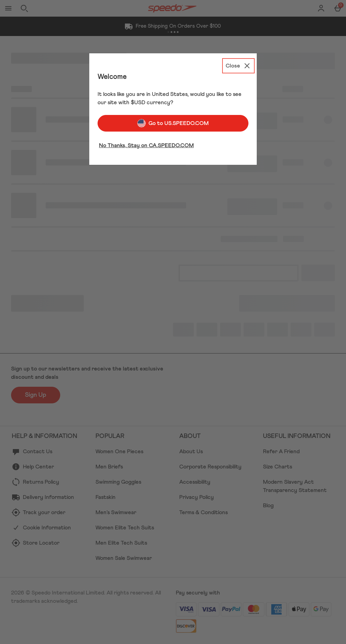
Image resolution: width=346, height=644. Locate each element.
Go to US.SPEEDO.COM (173, 123)
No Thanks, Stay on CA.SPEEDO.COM (146, 145)
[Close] (238, 66)
